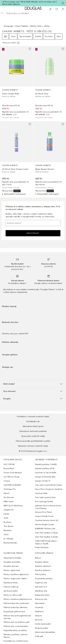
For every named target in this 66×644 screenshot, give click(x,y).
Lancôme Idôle (41, 493)
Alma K (7, 493)
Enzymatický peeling (44, 579)
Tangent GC (9, 510)
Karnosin (39, 620)
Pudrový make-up (11, 587)
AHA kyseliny (41, 574)
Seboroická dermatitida (45, 632)
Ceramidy (39, 607)
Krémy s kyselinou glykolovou (16, 574)
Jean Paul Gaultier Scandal (46, 537)
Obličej (33, 26)
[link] (16, 82)
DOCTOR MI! (9, 464)
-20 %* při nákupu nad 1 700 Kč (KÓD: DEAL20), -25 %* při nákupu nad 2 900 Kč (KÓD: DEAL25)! (29, 3)
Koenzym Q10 (41, 587)
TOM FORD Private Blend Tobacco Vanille (46, 542)
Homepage (8, 26)
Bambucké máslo (42, 595)
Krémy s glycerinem (12, 570)
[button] (33, 384)
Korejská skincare (11, 566)
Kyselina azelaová (43, 570)
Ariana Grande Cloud (44, 516)
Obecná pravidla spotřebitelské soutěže (33, 441)
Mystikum (8, 530)
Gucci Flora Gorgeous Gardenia (49, 489)
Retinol (38, 558)
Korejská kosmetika (12, 562)
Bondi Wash (9, 469)
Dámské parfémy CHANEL (46, 464)
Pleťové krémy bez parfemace (16, 603)
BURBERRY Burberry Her (45, 529)
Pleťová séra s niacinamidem (16, 626)
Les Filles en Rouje (12, 477)
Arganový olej (41, 583)
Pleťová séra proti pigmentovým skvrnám (17, 617)
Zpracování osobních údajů (33, 436)
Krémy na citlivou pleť (13, 595)
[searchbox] (33, 13)
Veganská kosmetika (12, 558)
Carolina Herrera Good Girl (47, 520)
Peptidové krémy (11, 583)
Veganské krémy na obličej (15, 630)
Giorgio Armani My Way (45, 477)
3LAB (6, 518)
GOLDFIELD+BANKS (12, 485)
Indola (6, 514)
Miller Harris (9, 502)
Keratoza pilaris (42, 628)
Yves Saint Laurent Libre (45, 497)
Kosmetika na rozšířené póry (16, 641)
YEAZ (6, 535)
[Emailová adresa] (33, 223)
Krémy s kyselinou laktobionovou (18, 599)
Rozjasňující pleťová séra (14, 612)
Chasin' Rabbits (21, 26)
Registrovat (33, 233)
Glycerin (39, 616)
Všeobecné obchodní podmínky (33, 431)
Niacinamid (40, 603)
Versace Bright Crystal (44, 524)
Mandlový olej (41, 591)
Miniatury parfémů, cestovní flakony (15, 636)
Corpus (7, 481)
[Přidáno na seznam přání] (30, 49)
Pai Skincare (9, 497)
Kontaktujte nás (33, 421)
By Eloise (8, 522)
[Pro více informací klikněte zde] (63, 3)
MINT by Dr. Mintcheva (13, 506)
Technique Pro (10, 489)
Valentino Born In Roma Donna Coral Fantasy (48, 507)
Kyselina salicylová (43, 566)
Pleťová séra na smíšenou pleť (17, 622)
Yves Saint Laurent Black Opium (49, 485)
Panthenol (39, 612)
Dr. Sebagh (8, 539)
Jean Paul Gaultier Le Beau (46, 533)
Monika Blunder (10, 543)
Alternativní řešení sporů (33, 426)
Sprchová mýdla (11, 591)
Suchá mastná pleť (43, 624)
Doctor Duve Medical (13, 473)
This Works (8, 526)
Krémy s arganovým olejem (15, 579)
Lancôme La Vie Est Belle (46, 473)
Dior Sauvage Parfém (44, 502)
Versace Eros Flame (43, 512)
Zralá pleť (39, 636)
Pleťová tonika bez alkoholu (15, 607)
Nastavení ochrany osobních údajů (33, 446)
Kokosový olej (41, 599)
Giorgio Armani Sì (43, 481)
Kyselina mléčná (42, 562)
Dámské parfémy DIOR (45, 469)
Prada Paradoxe (42, 547)
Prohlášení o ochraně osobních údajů (33, 417)
